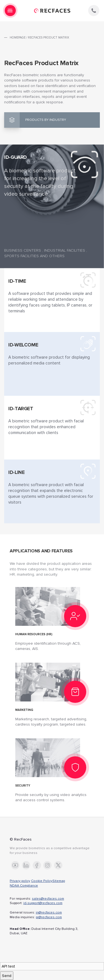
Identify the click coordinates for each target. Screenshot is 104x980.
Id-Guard (16, 157)
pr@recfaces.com (49, 917)
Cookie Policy (42, 881)
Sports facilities (21, 256)
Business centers (23, 250)
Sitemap (59, 881)
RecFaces (52, 11)
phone (94, 11)
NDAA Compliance (24, 886)
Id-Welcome (23, 345)
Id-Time (17, 281)
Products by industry (46, 120)
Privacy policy (20, 881)
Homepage (18, 38)
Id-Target (21, 409)
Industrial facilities (65, 250)
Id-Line (16, 472)
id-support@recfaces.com (43, 903)
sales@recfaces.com (48, 899)
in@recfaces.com (49, 913)
